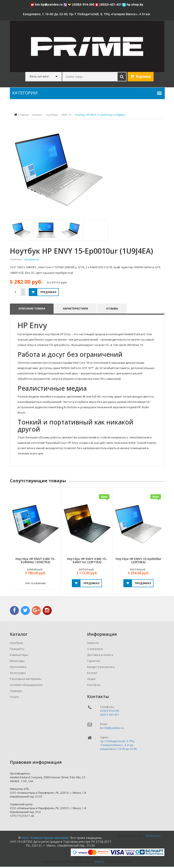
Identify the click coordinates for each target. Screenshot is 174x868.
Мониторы (17, 662)
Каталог (37, 115)
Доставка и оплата (100, 656)
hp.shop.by (133, 4)
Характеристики (76, 310)
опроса (99, 863)
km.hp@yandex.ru (47, 4)
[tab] (22, 232)
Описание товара (32, 310)
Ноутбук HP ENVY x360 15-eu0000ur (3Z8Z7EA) (35, 562)
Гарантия (94, 662)
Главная (24, 115)
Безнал (92, 674)
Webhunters (153, 837)
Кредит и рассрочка (101, 668)
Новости (93, 644)
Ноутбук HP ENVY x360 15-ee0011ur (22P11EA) (87, 562)
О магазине (95, 650)
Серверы (16, 692)
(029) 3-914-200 (109, 712)
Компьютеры (19, 656)
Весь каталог (39, 76)
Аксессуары (18, 674)
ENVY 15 (67, 115)
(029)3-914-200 (81, 4)
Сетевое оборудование (26, 686)
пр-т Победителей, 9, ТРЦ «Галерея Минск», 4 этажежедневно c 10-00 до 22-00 (118, 746)
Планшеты (17, 650)
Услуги (14, 698)
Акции (91, 680)
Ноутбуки (52, 115)
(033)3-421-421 (109, 4)
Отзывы (112, 310)
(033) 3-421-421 (109, 716)
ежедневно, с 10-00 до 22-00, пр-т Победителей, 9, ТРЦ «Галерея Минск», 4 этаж (87, 14)
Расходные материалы (26, 680)
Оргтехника (18, 668)
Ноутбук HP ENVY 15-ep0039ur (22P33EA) (138, 562)
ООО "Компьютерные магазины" (46, 839)
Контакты (94, 686)
